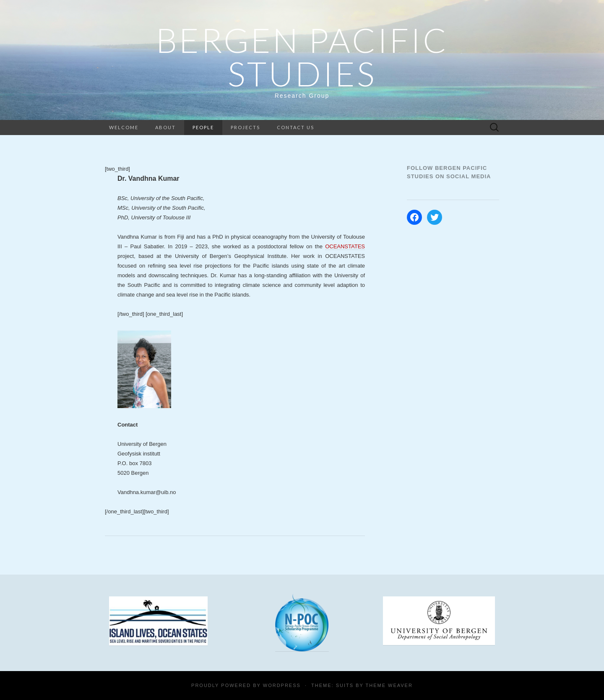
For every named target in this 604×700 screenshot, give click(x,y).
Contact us (295, 127)
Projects (245, 127)
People (203, 127)
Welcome (124, 127)
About (165, 127)
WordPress (282, 685)
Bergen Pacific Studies (302, 57)
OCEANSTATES (345, 246)
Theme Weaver (389, 685)
